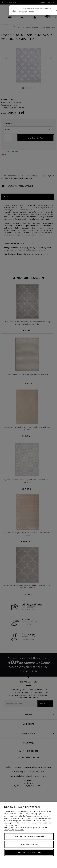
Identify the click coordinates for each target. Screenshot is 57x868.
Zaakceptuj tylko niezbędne (29, 836)
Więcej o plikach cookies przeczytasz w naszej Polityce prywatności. (25, 829)
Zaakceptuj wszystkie (29, 852)
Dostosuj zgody (29, 844)
